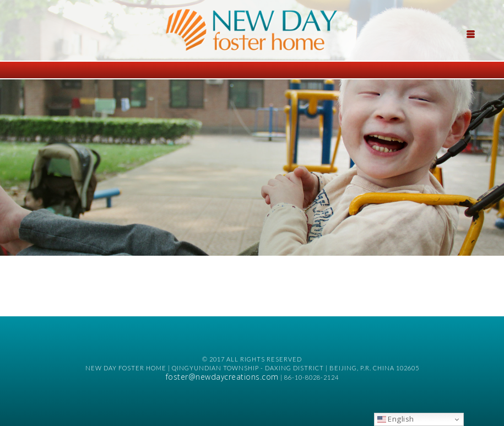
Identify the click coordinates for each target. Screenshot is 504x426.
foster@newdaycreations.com (222, 377)
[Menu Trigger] (470, 33)
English (396, 419)
